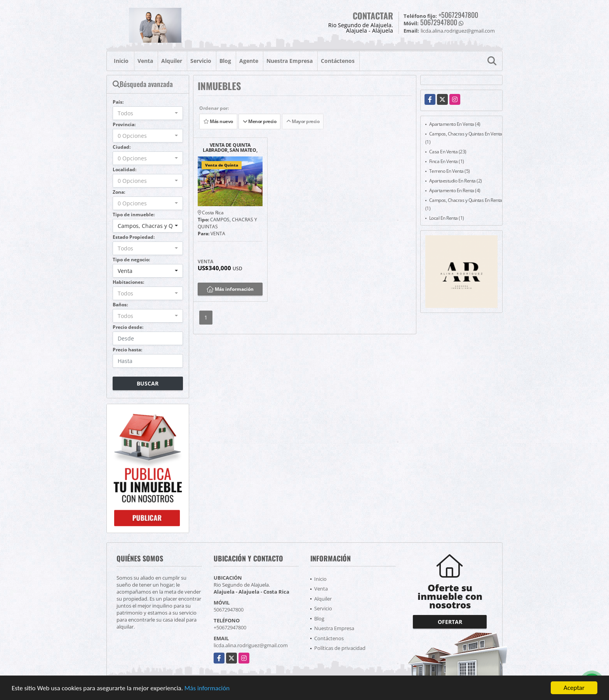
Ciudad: (122, 147)
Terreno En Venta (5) (450, 171)
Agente (249, 61)
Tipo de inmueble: (134, 215)
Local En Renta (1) (447, 218)
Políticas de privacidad (340, 648)
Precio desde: (128, 327)
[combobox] (148, 113)
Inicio (121, 61)
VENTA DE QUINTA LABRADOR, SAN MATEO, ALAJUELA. (230, 148)
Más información (207, 689)
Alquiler (172, 61)
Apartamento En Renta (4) (455, 190)
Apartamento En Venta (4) (455, 124)
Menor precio (259, 121)
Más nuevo (218, 121)
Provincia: (124, 124)
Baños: (120, 305)
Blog (225, 61)
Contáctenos (338, 61)
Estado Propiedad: (134, 237)
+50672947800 (458, 15)
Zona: (119, 192)
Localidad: (124, 169)
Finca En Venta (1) (447, 161)
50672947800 (439, 22)
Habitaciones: (128, 282)
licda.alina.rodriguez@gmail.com (251, 645)
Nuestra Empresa (290, 61)
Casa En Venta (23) (448, 152)
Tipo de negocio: (131, 260)
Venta (145, 61)
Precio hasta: (127, 350)
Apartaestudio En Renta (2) (456, 181)
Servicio (201, 61)
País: (118, 102)
